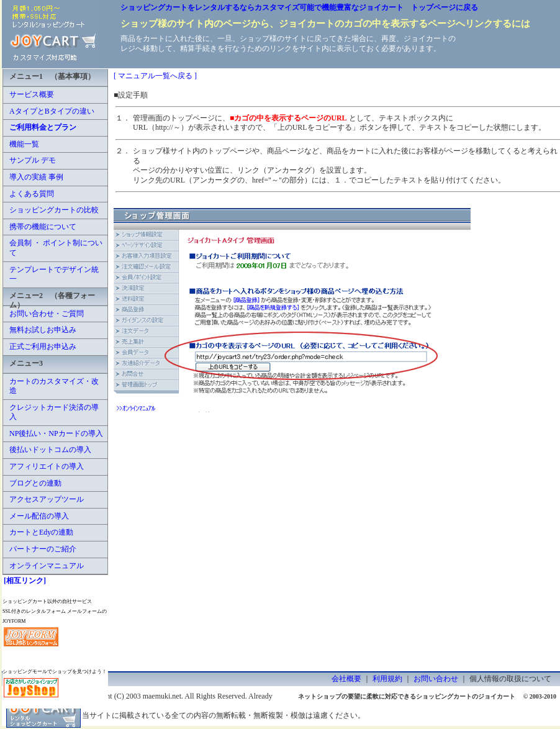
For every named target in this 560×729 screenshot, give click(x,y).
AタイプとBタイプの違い (52, 111)
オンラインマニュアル (47, 566)
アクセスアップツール (47, 499)
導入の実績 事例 (36, 177)
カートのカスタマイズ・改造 (54, 386)
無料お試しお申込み (43, 330)
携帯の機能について (43, 227)
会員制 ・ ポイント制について (56, 248)
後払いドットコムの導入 (50, 450)
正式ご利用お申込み (43, 346)
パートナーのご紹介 (43, 549)
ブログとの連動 (35, 483)
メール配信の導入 (39, 516)
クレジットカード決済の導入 (54, 412)
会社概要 (346, 679)
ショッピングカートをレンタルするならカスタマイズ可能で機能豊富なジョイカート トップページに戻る (299, 7)
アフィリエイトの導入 (47, 466)
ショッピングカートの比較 (54, 210)
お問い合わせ (436, 679)
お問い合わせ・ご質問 (47, 314)
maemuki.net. (163, 696)
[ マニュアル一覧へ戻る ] (155, 76)
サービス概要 (32, 94)
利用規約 (387, 679)
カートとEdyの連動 (41, 532)
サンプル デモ (33, 160)
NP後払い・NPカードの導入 (56, 433)
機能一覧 (24, 144)
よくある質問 (32, 194)
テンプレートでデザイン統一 (54, 274)
